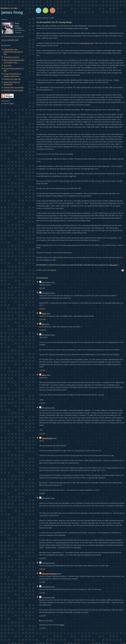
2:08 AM (42, 493)
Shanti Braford (47, 438)
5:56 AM (42, 569)
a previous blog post (86, 43)
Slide (86, 28)
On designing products (11, 57)
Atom (62, 625)
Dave (44, 324)
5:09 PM (42, 309)
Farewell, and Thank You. (12, 79)
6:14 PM (42, 403)
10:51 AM (42, 319)
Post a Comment (47, 620)
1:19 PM (42, 370)
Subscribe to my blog (9, 8)
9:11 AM (42, 433)
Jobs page (113, 265)
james (44, 375)
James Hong (12, 12)
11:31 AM (42, 330)
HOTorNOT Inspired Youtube (13, 90)
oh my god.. (8, 65)
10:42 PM (42, 558)
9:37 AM (42, 593)
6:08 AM (42, 288)
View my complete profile (10, 40)
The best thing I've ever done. (14, 87)
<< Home (42, 628)
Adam (44, 314)
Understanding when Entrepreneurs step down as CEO (13, 52)
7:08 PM (53, 270)
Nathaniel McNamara (49, 574)
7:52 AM (42, 582)
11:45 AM (42, 616)
